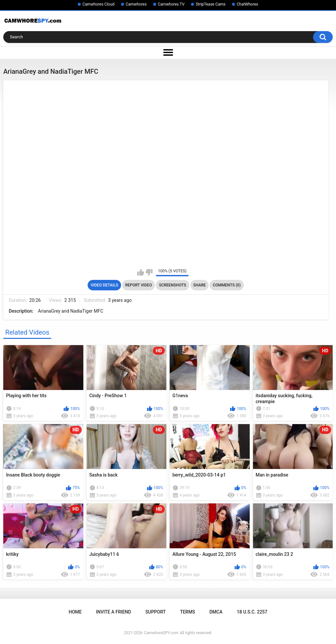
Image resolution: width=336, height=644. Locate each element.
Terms (188, 612)
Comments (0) (227, 285)
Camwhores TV (171, 4)
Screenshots (172, 285)
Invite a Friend (114, 612)
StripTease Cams (210, 4)
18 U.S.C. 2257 (252, 612)
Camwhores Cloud (98, 4)
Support (156, 612)
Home (75, 612)
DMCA (216, 612)
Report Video (138, 285)
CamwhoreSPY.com (161, 633)
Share (199, 285)
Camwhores (136, 4)
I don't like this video (149, 272)
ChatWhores (247, 4)
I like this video (141, 272)
